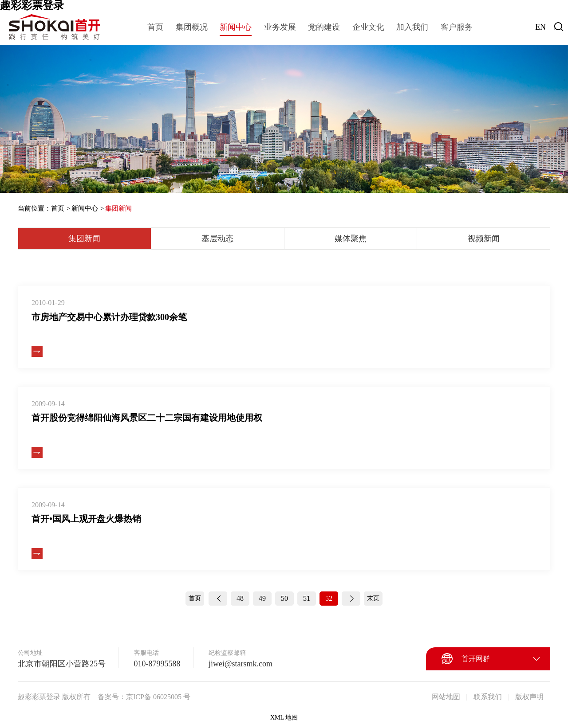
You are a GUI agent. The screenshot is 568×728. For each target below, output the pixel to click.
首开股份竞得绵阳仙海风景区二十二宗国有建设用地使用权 (147, 418)
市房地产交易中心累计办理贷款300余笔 (109, 317)
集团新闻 (118, 208)
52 (329, 598)
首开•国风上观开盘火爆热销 (86, 519)
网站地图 (446, 697)
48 (240, 598)
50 (284, 598)
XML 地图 (284, 718)
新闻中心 (85, 208)
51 (307, 598)
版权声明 (529, 697)
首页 (58, 208)
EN (540, 27)
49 (262, 598)
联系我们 (488, 697)
